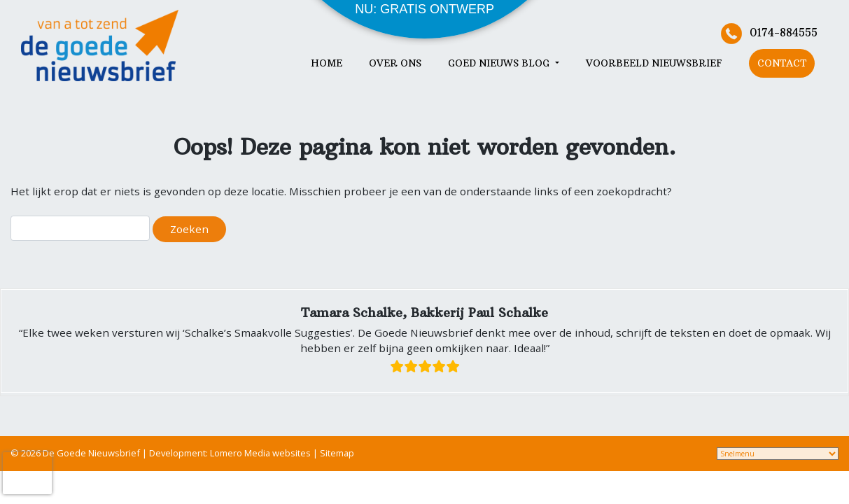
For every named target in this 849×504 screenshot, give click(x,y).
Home (327, 63)
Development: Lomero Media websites (231, 453)
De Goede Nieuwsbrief (91, 453)
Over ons (395, 63)
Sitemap (337, 453)
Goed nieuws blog (500, 63)
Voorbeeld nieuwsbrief (654, 63)
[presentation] (27, 473)
